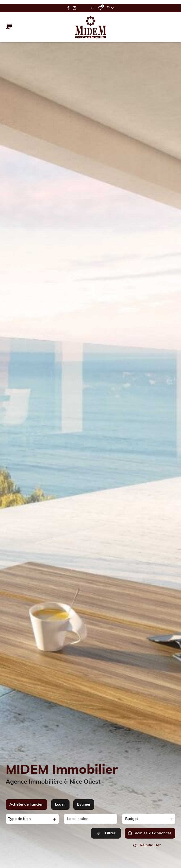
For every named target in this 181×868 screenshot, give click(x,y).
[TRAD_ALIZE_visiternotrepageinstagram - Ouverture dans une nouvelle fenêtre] (75, 8)
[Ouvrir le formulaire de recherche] (106, 844)
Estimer (84, 815)
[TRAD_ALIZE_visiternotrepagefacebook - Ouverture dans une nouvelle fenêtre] (68, 8)
